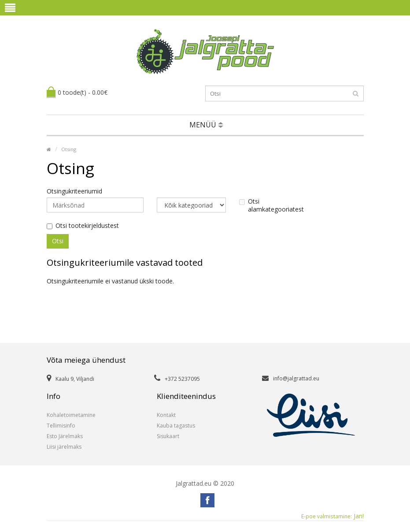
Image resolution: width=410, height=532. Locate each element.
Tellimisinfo (61, 426)
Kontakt (166, 415)
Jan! (332, 516)
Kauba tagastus (176, 426)
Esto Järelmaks (65, 436)
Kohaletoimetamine (71, 415)
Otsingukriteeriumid (74, 191)
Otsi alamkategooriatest (271, 205)
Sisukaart (168, 436)
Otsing (69, 149)
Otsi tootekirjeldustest (83, 226)
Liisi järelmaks (64, 447)
